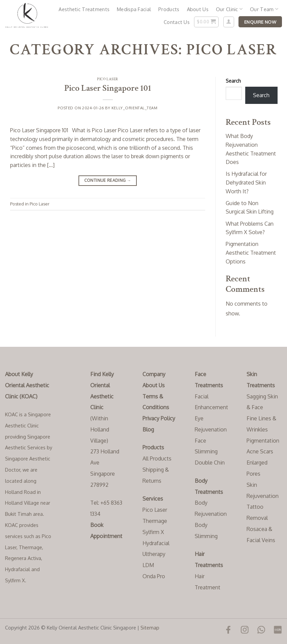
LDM (148, 565)
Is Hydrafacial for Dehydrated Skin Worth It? (246, 182)
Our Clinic (229, 9)
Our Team (264, 9)
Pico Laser (108, 79)
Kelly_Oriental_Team (135, 108)
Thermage (155, 521)
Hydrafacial (156, 543)
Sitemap (150, 627)
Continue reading (108, 180)
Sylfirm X (153, 532)
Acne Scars (260, 451)
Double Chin (210, 463)
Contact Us (177, 22)
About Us (198, 9)
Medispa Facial (134, 9)
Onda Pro (154, 576)
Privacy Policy (159, 418)
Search (233, 81)
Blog (148, 429)
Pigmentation (263, 441)
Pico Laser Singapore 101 (108, 88)
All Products (157, 458)
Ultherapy (154, 554)
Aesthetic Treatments (84, 9)
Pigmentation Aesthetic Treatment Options (251, 253)
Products (169, 9)
